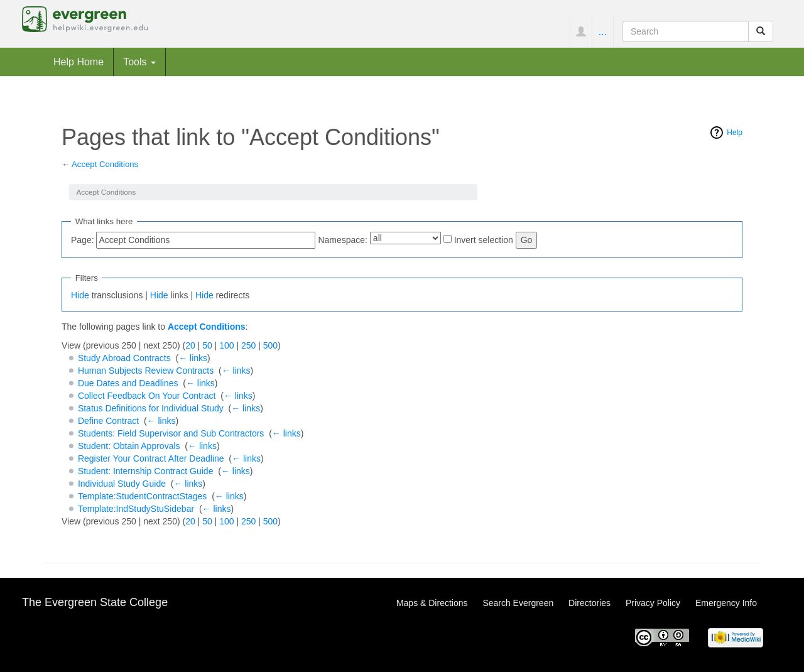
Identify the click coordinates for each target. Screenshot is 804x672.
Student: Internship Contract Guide (146, 471)
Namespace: (343, 240)
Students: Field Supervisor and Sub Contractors (171, 433)
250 (248, 345)
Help (735, 133)
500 (270, 345)
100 (226, 345)
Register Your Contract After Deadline (151, 458)
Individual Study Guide (122, 484)
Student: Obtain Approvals (129, 446)
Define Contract (108, 421)
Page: (83, 240)
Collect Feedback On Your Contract (147, 396)
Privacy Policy (653, 603)
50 (207, 345)
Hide (80, 295)
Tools (139, 62)
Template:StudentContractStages (142, 496)
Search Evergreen (518, 603)
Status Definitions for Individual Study (151, 408)
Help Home (79, 62)
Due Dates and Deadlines (128, 383)
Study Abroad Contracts (124, 358)
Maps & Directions (432, 603)
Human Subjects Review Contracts (146, 371)
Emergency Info (726, 603)
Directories (589, 603)
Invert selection (484, 240)
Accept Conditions (105, 164)
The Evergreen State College (95, 602)
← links (193, 358)
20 (190, 345)
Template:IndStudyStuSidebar (136, 509)
